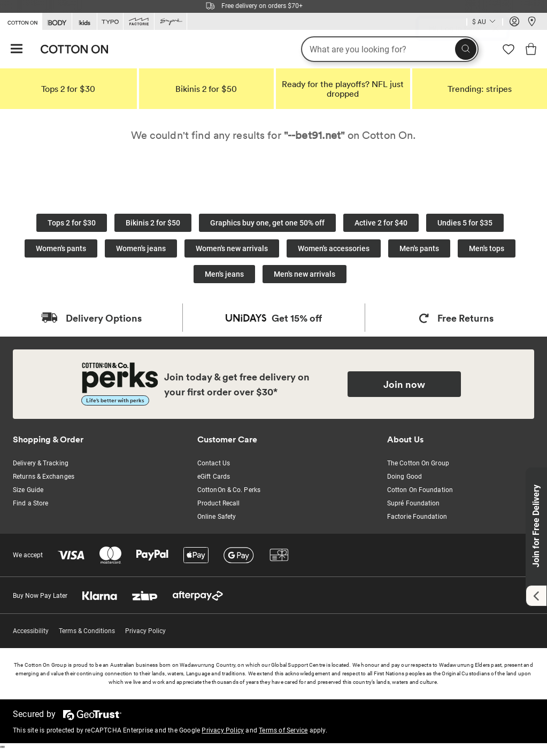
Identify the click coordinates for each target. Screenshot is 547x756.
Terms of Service (283, 730)
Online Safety (217, 517)
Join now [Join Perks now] (404, 384)
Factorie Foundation (417, 517)
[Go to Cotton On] (21, 21)
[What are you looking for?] (390, 49)
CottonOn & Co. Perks (229, 490)
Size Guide (28, 490)
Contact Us (214, 463)
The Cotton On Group (418, 463)
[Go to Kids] (84, 22)
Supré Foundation (414, 503)
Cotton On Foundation (420, 490)
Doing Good (405, 477)
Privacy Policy (145, 631)
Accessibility (31, 631)
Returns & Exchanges (44, 477)
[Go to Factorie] (139, 22)
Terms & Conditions (87, 631)
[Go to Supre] (171, 22)
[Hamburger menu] (17, 49)
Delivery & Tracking (41, 463)
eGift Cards (214, 477)
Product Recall (218, 503)
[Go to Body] (57, 22)
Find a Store (30, 503)
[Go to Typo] (110, 22)
